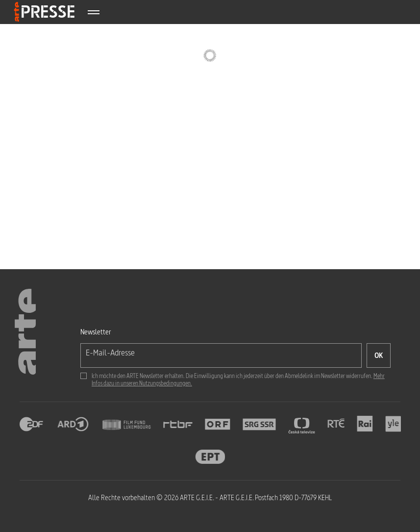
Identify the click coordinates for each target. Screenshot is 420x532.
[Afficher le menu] (93, 12)
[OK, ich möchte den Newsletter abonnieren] (379, 355)
